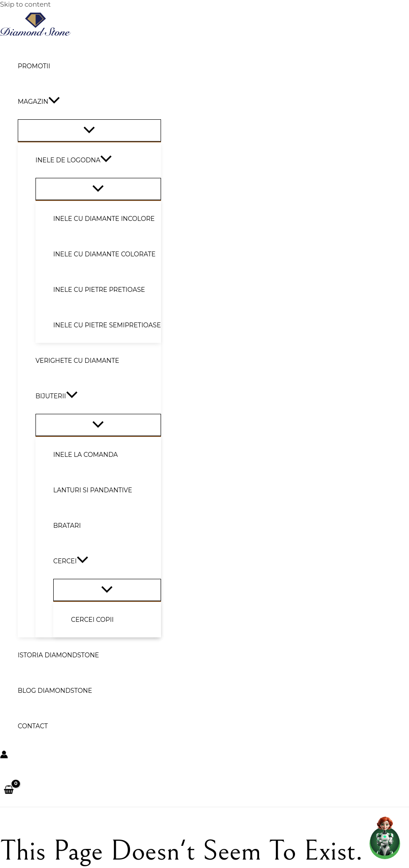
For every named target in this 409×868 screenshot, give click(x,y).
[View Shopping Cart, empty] (9, 790)
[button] (54, 102)
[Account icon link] (4, 755)
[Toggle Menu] (89, 130)
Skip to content (25, 4)
